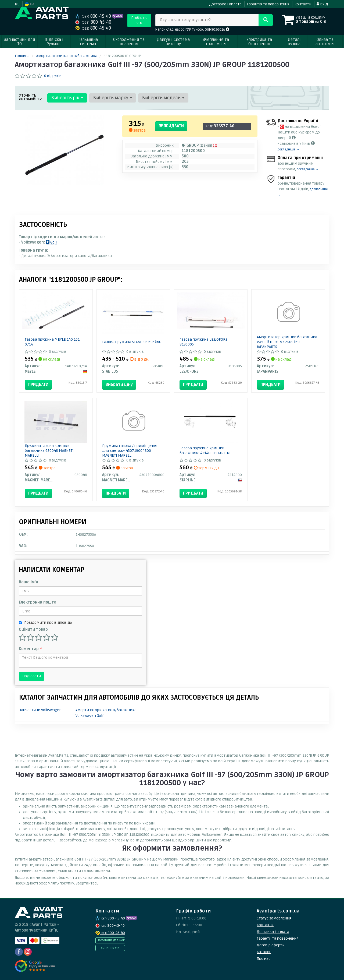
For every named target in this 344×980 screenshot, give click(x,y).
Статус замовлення (274, 918)
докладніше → (289, 149)
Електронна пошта (38, 602)
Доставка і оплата (225, 4)
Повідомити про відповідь (45, 623)
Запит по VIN (110, 948)
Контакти (303, 4)
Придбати (171, 126)
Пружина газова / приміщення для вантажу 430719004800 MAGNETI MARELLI (130, 451)
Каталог (264, 952)
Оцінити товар (33, 630)
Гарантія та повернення (268, 4)
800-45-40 (94, 16)
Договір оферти (271, 945)
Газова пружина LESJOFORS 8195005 (203, 342)
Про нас (264, 959)
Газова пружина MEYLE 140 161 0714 (52, 342)
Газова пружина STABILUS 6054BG (132, 342)
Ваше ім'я (28, 582)
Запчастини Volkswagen (40, 710)
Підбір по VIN (139, 20)
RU (17, 4)
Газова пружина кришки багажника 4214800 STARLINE (205, 451)
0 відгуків (53, 76)
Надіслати (32, 676)
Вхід (322, 4)
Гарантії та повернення (278, 938)
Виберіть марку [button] (113, 98)
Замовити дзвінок (111, 940)
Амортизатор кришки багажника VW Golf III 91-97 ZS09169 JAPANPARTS (287, 342)
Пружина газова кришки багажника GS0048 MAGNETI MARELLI (49, 451)
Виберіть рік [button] (67, 98)
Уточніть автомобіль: (31, 97)
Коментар (30, 649)
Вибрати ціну (119, 385)
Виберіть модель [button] (163, 98)
